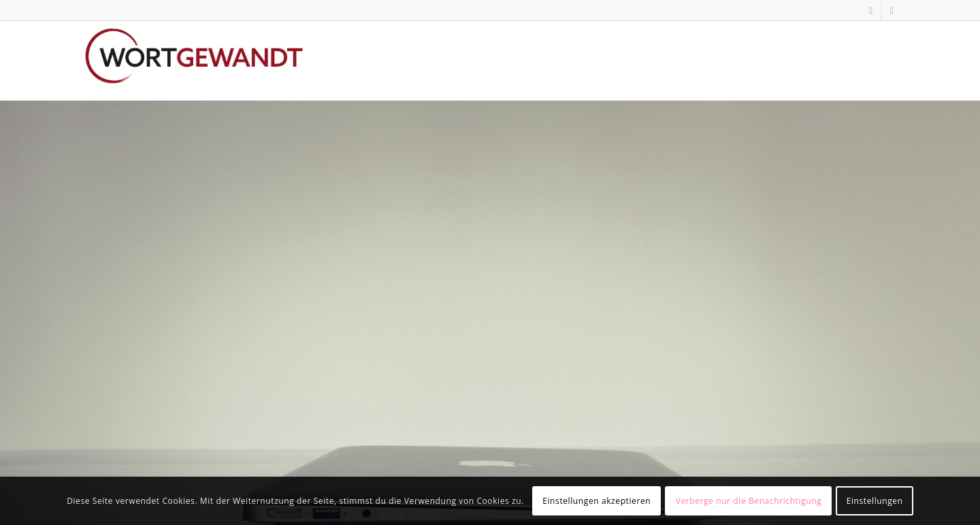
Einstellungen (875, 501)
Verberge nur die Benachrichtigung (749, 501)
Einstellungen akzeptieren (597, 501)
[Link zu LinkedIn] (871, 10)
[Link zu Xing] (892, 10)
